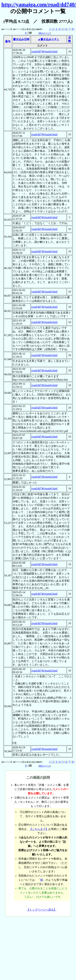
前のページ (45, 33)
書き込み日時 (21, 39)
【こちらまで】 (39, 829)
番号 (8, 41)
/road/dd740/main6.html (44, 51)
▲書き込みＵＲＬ (49, 39)
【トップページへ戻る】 (41, 910)
